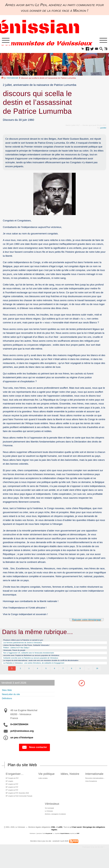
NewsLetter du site (13, 700)
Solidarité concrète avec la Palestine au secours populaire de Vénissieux (37, 663)
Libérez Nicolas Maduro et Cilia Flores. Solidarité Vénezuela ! (32, 647)
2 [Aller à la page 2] (20, 675)
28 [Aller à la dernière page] (97, 675)
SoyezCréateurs (65, 846)
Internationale (12, 79)
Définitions (8, 705)
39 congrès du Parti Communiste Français (21, 806)
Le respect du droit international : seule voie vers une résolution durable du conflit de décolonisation (49, 666)
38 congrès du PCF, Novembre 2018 (18, 803)
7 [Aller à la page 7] (63, 675)
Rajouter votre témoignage (87, 620)
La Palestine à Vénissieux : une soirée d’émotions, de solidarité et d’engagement (41, 669)
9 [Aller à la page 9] (80, 675)
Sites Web (8, 696)
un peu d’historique (22, 744)
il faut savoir (77, 840)
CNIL (53, 840)
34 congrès (9, 788)
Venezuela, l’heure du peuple (17, 654)
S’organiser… (13, 780)
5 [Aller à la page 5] (46, 675)
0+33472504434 (19, 731)
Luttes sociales (46, 785)
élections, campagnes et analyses (55, 826)
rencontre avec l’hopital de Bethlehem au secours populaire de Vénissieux (38, 660)
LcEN (60, 840)
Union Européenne (89, 788)
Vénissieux (50, 814)
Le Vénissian (47, 823)
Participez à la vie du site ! (93, 859)
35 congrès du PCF (12, 792)
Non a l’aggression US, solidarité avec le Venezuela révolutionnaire (34, 657)
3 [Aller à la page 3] (29, 675)
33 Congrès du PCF (12, 785)
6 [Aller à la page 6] (54, 675)
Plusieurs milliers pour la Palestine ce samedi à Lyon (28, 641)
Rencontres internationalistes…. (94, 785)
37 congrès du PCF (12, 799)
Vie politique (48, 780)
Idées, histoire (69, 780)
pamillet (103, 129)
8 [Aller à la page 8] (72, 675)
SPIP (78, 846)
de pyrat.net (49, 846)
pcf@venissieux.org (22, 737)
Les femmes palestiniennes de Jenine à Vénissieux (27, 644)
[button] (79, 49)
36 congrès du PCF (12, 795)
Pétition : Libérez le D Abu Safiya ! (20, 650)
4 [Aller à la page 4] (37, 675)
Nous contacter (34, 754)
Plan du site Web (22, 771)
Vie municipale (48, 819)
